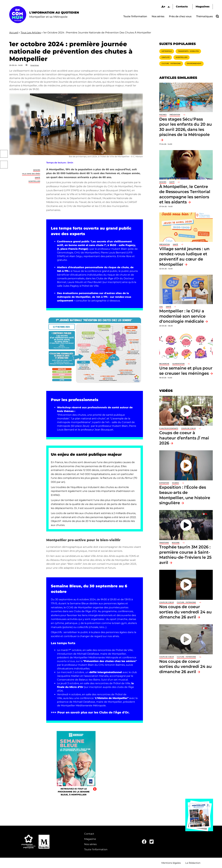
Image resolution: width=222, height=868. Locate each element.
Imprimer (35, 65)
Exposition (164, 483)
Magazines (203, 7)
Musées (175, 483)
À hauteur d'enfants (169, 428)
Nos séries (158, 16)
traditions (164, 543)
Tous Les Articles (31, 33)
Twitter (4, 165)
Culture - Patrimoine (171, 64)
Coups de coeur (188, 428)
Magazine (90, 839)
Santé (37, 178)
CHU (161, 307)
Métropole (167, 51)
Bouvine (176, 543)
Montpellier (34, 181)
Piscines (163, 115)
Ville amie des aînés (31, 174)
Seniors (37, 170)
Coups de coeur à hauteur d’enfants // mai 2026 (184, 438)
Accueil (14, 33)
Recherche (164, 364)
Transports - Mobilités (188, 51)
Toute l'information (135, 16)
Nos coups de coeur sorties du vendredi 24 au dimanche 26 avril (185, 612)
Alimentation (178, 364)
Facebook (4, 154)
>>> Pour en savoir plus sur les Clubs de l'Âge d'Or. (90, 712)
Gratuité (166, 57)
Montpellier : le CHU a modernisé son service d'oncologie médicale (182, 316)
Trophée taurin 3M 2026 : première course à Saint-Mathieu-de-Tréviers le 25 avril (185, 555)
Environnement (194, 64)
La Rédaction (193, 863)
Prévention (175, 115)
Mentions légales (171, 863)
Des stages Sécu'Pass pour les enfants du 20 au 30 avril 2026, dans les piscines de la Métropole (186, 127)
